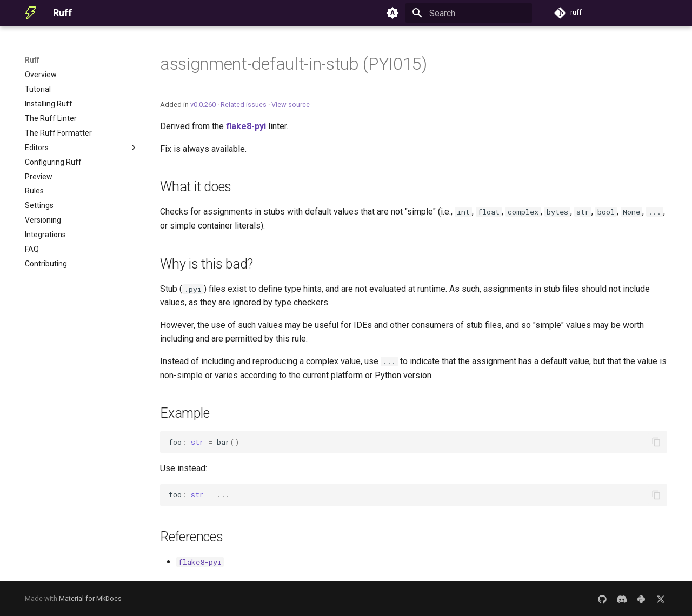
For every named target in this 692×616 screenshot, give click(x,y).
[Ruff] (30, 13)
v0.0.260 (203, 105)
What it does (196, 187)
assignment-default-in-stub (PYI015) (294, 64)
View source (291, 105)
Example (185, 413)
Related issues (244, 105)
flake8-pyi (246, 126)
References (192, 537)
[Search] (469, 13)
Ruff (32, 60)
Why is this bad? (207, 264)
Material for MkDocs (90, 598)
